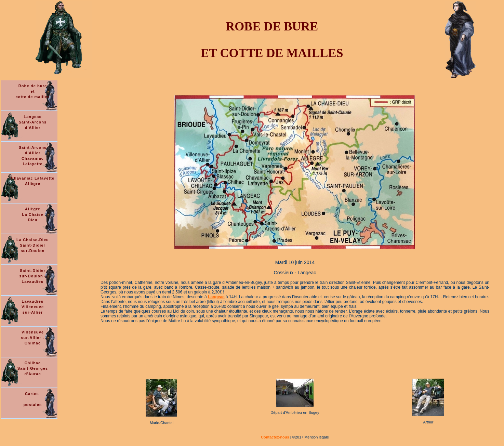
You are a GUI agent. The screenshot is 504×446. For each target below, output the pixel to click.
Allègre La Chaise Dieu (33, 214)
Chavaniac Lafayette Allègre (33, 181)
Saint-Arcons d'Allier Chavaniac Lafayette (33, 156)
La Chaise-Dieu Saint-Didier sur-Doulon (33, 245)
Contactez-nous (276, 437)
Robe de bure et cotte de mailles (32, 91)
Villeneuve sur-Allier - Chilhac (32, 338)
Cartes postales (33, 399)
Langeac (216, 297)
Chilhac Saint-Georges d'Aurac (33, 368)
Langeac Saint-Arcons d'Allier (33, 122)
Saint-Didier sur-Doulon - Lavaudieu (33, 276)
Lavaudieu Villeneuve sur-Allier (33, 307)
